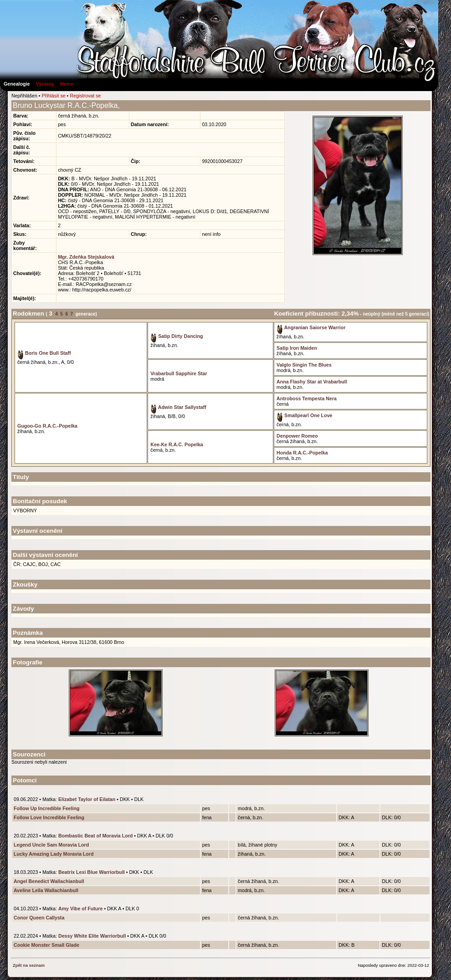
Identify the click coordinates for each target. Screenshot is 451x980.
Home (67, 84)
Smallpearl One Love (304, 415)
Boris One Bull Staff (44, 353)
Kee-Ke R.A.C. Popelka (177, 444)
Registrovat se (85, 96)
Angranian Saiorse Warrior (311, 327)
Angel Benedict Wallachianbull (49, 881)
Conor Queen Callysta (39, 918)
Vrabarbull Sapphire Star (179, 373)
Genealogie (17, 84)
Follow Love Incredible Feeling (49, 817)
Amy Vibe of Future (81, 909)
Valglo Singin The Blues (304, 365)
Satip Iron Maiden (297, 348)
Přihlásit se (54, 96)
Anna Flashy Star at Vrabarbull (312, 382)
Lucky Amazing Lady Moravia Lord (54, 854)
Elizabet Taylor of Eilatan (87, 799)
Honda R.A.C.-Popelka (302, 453)
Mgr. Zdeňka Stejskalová (86, 257)
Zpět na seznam (29, 965)
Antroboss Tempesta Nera (307, 398)
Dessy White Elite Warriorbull (92, 936)
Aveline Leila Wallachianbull (46, 890)
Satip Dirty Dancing (177, 336)
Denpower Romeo (297, 436)
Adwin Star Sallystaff (178, 407)
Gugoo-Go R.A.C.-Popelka (47, 426)
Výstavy (45, 84)
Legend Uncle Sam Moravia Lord (51, 845)
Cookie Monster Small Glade (46, 945)
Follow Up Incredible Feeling (46, 808)
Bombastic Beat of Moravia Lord (95, 836)
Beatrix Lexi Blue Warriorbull (92, 872)
